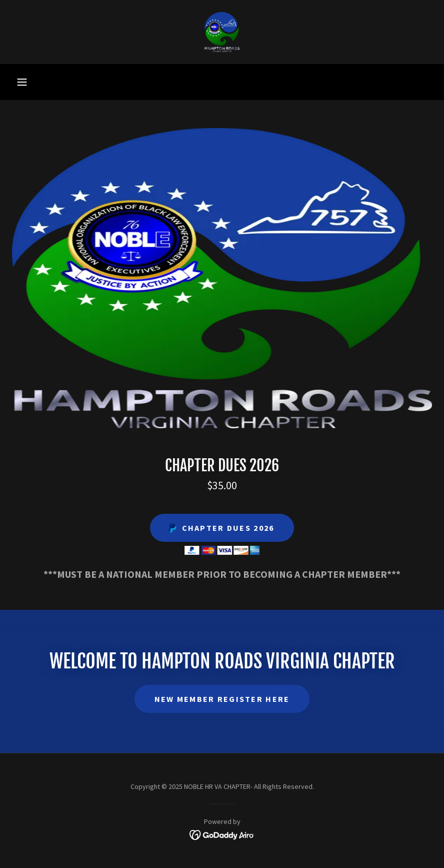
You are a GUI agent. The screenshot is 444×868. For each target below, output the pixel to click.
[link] (222, 32)
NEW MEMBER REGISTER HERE (222, 699)
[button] (22, 82)
